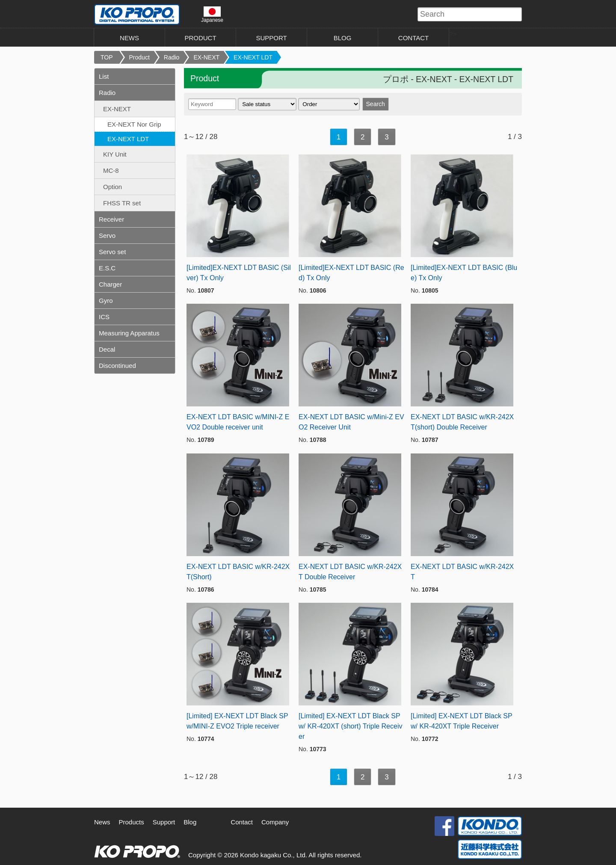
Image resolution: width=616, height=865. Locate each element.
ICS (104, 317)
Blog (190, 822)
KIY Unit (115, 154)
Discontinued (117, 366)
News (102, 822)
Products (132, 822)
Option (113, 187)
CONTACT (413, 38)
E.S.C (107, 268)
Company (275, 822)
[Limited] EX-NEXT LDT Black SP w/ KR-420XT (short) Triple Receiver (350, 726)
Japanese (212, 15)
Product (139, 57)
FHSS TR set (122, 203)
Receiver (111, 219)
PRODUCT (200, 38)
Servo (107, 236)
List (104, 76)
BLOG (343, 38)
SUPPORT (271, 38)
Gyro (106, 301)
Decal (107, 349)
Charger (110, 284)
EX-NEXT (206, 57)
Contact (242, 822)
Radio (172, 57)
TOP (107, 57)
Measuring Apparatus (129, 333)
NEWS (129, 38)
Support (164, 822)
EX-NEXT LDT (253, 57)
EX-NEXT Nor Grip (134, 124)
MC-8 (111, 170)
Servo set (112, 252)
